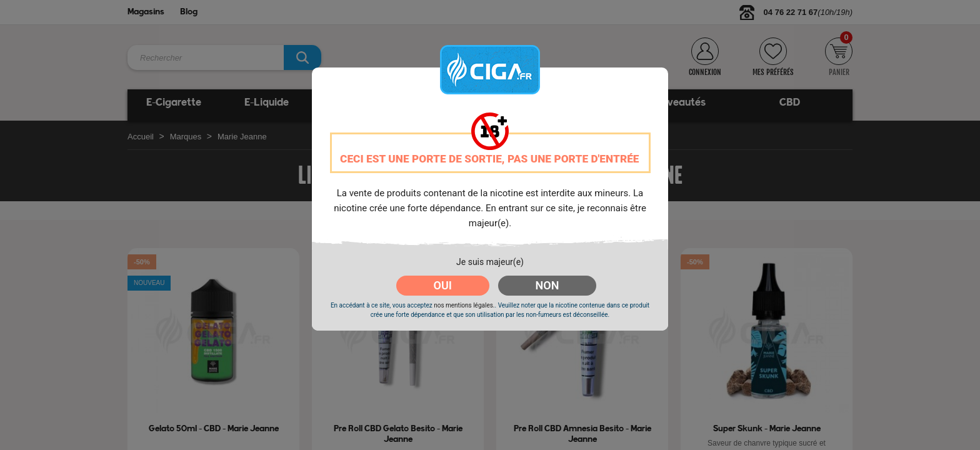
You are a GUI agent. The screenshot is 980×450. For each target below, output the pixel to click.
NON (547, 285)
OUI (443, 285)
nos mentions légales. (464, 305)
